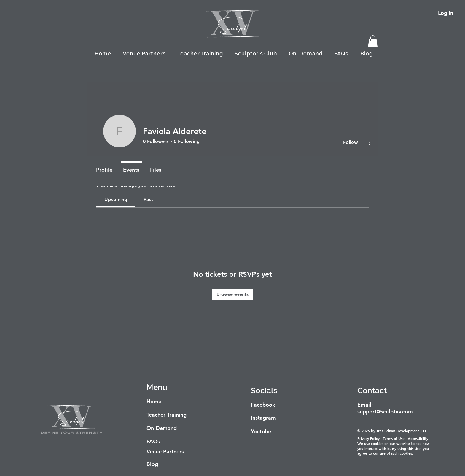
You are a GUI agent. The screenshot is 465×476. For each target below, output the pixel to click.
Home (154, 401)
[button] (373, 41)
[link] (116, 199)
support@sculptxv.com (385, 411)
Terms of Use (394, 438)
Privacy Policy (368, 438)
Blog (152, 464)
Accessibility (418, 438)
